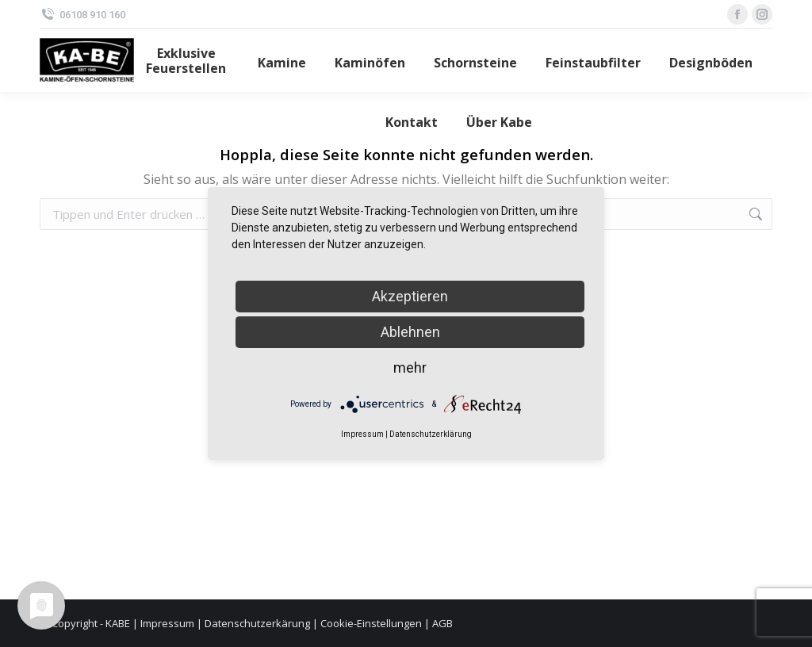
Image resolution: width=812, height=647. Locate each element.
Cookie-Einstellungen (371, 623)
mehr (410, 368)
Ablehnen (410, 332)
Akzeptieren (410, 296)
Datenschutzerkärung (257, 623)
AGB (442, 623)
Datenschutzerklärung (431, 434)
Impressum (167, 623)
